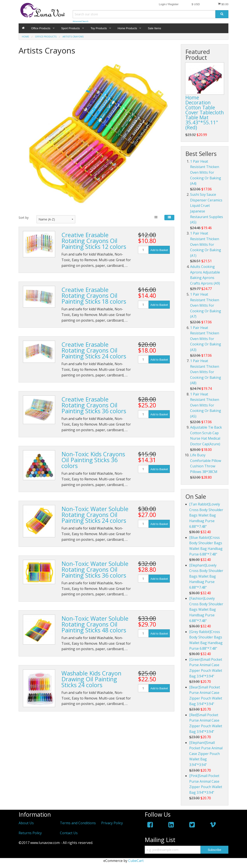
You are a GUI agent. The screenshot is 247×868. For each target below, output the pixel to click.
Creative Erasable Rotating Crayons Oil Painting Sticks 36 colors (94, 405)
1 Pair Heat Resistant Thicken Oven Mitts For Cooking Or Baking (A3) (206, 339)
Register (173, 4)
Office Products (41, 28)
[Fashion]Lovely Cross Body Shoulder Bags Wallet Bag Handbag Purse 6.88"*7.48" (206, 609)
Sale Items (154, 28)
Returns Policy (30, 833)
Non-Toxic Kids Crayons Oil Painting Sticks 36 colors (93, 460)
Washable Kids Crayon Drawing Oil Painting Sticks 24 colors (91, 679)
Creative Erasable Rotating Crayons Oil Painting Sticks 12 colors (94, 241)
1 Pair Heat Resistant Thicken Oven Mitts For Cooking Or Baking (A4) (206, 172)
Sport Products (71, 28)
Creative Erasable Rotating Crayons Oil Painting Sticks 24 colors (94, 350)
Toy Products (99, 28)
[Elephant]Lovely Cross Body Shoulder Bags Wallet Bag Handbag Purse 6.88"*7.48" (206, 576)
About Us (26, 823)
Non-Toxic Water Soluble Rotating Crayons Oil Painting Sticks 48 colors (95, 624)
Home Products (127, 28)
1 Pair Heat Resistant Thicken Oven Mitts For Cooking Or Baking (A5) (206, 405)
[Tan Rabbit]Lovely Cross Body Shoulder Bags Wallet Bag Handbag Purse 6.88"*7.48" (206, 515)
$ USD (196, 4)
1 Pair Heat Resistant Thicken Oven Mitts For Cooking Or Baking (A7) (206, 305)
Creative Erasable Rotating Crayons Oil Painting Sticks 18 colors (94, 296)
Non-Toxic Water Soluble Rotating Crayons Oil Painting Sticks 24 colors (95, 515)
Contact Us (69, 833)
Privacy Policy (112, 823)
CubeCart (136, 861)
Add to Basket (159, 250)
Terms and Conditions (78, 823)
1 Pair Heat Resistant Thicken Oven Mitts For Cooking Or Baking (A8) (206, 372)
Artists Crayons (73, 36)
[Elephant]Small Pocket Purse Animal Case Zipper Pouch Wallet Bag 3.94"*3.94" (206, 754)
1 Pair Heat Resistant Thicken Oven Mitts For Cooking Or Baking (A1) (206, 244)
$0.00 (223, 4)
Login (162, 4)
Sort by (24, 218)
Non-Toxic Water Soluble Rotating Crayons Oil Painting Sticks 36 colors (95, 569)
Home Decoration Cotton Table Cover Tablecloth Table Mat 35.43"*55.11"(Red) (205, 112)
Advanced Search (81, 21)
